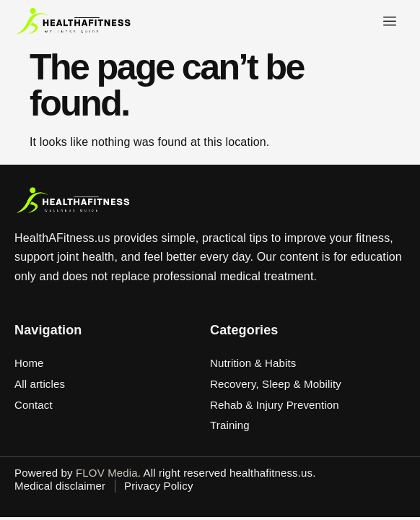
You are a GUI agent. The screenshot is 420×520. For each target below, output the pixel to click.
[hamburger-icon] (389, 22)
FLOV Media (107, 473)
